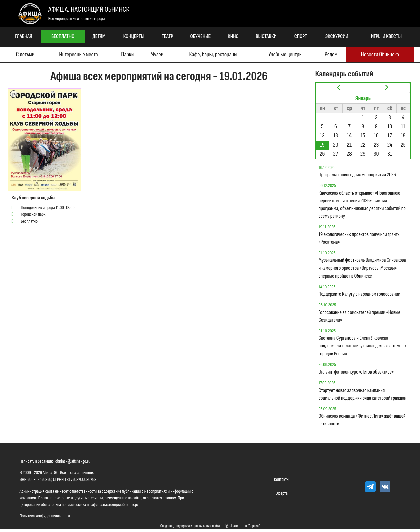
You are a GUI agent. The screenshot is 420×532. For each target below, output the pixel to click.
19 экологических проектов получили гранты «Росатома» (360, 238)
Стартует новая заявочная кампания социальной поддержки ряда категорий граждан (363, 394)
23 (376, 145)
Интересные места (78, 54)
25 (403, 145)
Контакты (282, 479)
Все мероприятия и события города (77, 19)
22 (363, 145)
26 (322, 154)
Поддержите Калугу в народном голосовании (360, 294)
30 (376, 154)
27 (336, 154)
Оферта (282, 493)
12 (322, 136)
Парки (127, 54)
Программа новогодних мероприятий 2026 (357, 175)
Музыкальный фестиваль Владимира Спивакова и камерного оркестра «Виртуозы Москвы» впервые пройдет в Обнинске (362, 268)
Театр (167, 37)
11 (403, 127)
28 (349, 154)
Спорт (301, 37)
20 (336, 145)
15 (363, 136)
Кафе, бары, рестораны (213, 54)
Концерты (134, 37)
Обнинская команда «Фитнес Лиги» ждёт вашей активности (362, 420)
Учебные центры (285, 54)
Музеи (157, 54)
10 (390, 127)
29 (363, 154)
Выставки (266, 37)
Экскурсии (337, 37)
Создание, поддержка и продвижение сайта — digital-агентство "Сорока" (210, 526)
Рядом (331, 54)
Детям (99, 37)
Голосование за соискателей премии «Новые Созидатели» (360, 316)
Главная (24, 37)
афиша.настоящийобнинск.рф (115, 504)
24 (390, 145)
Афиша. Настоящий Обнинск (89, 10)
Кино (233, 37)
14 (349, 136)
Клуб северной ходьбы (34, 198)
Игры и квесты (386, 37)
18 (403, 136)
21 (349, 145)
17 (389, 136)
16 (376, 136)
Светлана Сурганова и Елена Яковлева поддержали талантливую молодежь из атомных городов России (363, 346)
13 (336, 136)
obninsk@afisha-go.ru (73, 461)
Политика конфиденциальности (45, 516)
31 (390, 154)
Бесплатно (63, 37)
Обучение (201, 37)
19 (322, 145)
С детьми (25, 54)
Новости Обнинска (380, 54)
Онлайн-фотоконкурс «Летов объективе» (356, 372)
